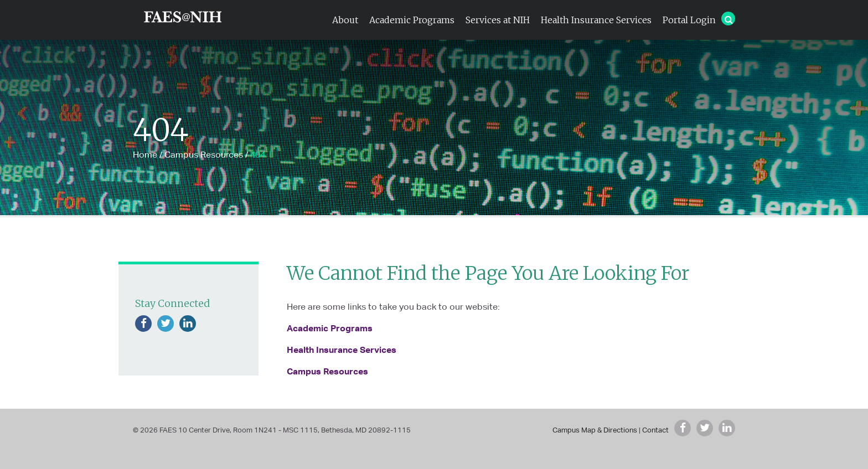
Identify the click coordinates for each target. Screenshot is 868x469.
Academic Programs (412, 20)
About (345, 20)
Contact (655, 430)
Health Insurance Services (596, 20)
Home (145, 155)
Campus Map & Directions (595, 430)
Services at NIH (498, 20)
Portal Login (689, 20)
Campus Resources (204, 155)
